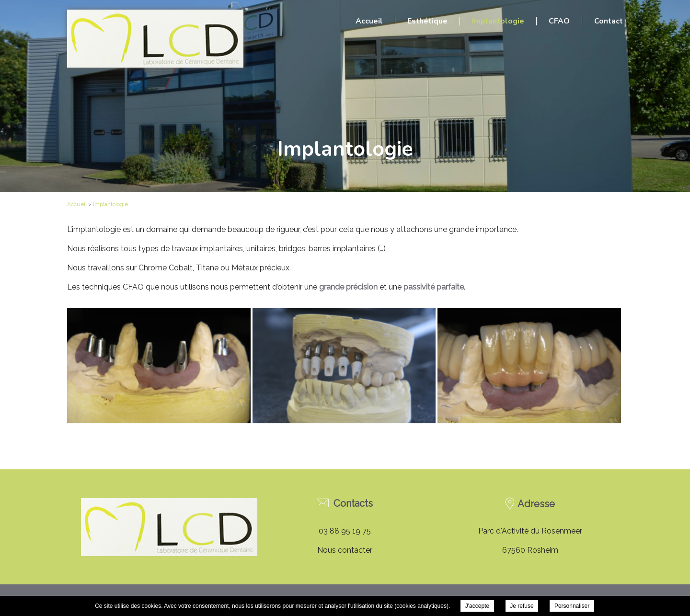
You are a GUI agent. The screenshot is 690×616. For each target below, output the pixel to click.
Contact (609, 21)
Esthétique (427, 21)
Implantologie (498, 21)
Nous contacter (345, 550)
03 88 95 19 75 (345, 531)
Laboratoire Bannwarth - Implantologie (155, 39)
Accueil (369, 21)
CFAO (559, 21)
